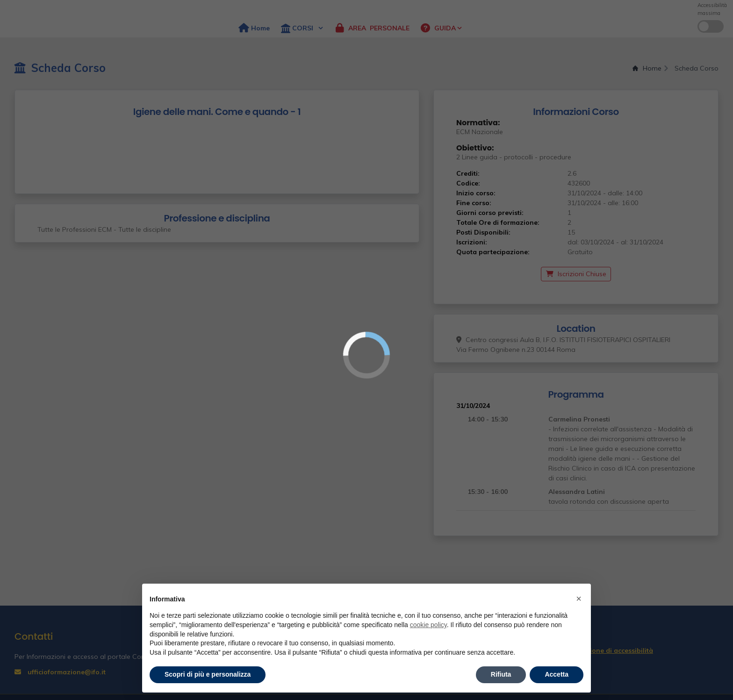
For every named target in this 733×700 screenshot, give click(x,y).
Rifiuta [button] (501, 674)
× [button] (579, 599)
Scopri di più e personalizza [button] (208, 674)
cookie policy (428, 625)
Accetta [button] (557, 674)
